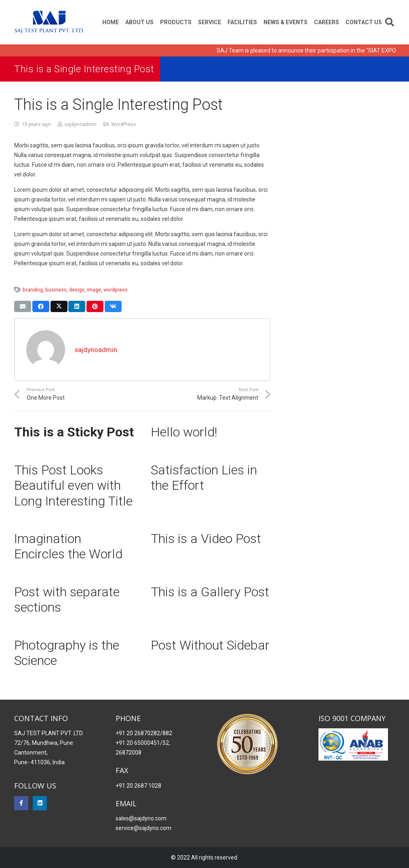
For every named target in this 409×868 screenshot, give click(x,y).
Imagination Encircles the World (68, 546)
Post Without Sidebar (210, 645)
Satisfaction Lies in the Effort (204, 478)
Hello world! (184, 432)
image (94, 290)
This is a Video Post (206, 539)
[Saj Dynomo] (49, 22)
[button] (390, 22)
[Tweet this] (59, 306)
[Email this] (23, 306)
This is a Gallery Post (210, 592)
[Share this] (41, 306)
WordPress (124, 124)
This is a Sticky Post (74, 432)
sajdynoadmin (80, 124)
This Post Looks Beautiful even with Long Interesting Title (73, 485)
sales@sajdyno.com (141, 818)
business (56, 290)
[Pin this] (95, 306)
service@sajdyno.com (143, 828)
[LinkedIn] (40, 803)
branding (33, 290)
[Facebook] (21, 803)
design (77, 290)
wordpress (116, 290)
